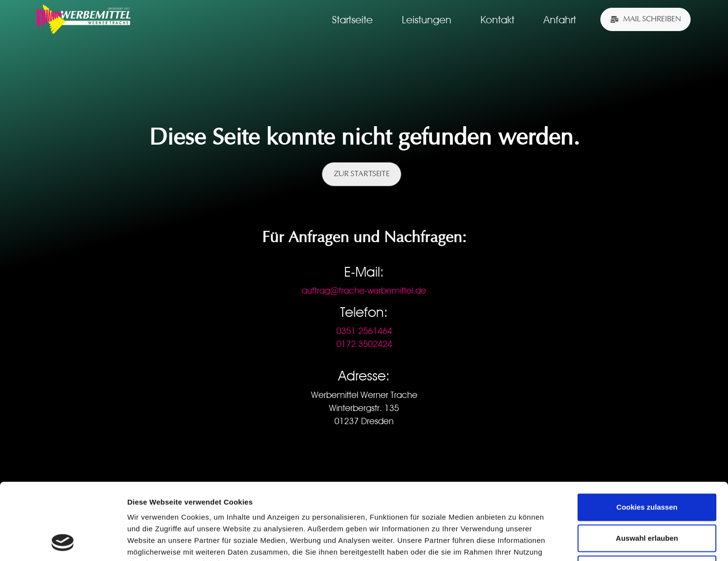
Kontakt (497, 20)
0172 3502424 (364, 344)
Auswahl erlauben (647, 466)
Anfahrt (560, 20)
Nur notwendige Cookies (647, 497)
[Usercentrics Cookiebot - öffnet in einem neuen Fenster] (63, 542)
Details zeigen (516, 542)
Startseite (352, 20)
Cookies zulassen (647, 435)
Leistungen (427, 20)
